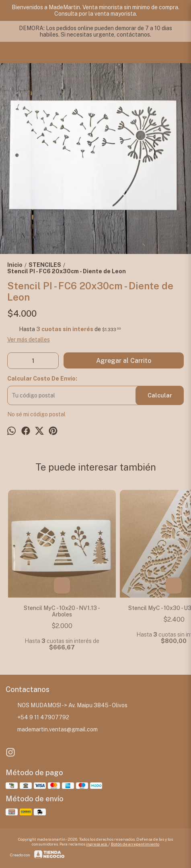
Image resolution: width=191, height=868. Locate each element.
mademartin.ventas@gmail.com (52, 729)
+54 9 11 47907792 (37, 717)
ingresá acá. (97, 844)
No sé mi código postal (36, 414)
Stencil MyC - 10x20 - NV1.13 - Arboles (62, 611)
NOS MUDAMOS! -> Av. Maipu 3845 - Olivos (67, 705)
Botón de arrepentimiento (135, 844)
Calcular (160, 395)
